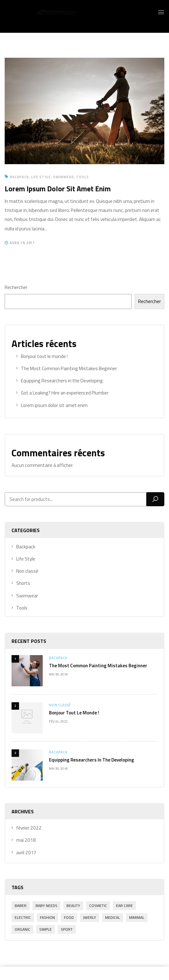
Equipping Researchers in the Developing (92, 760)
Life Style (41, 177)
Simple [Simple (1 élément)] (46, 929)
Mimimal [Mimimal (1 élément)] (137, 917)
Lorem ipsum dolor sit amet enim (58, 189)
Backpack (58, 658)
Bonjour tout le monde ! (74, 713)
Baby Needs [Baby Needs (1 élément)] (46, 906)
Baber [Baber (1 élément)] (21, 906)
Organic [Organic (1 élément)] (22, 929)
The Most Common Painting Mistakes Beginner (98, 666)
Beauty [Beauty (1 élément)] (73, 906)
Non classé (60, 705)
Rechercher (16, 287)
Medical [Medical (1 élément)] (113, 917)
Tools (82, 177)
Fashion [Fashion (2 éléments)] (47, 917)
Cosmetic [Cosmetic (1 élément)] (98, 906)
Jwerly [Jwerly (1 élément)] (89, 917)
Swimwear (63, 177)
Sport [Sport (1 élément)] (67, 929)
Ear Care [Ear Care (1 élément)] (124, 906)
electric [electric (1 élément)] (23, 917)
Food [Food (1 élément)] (69, 917)
